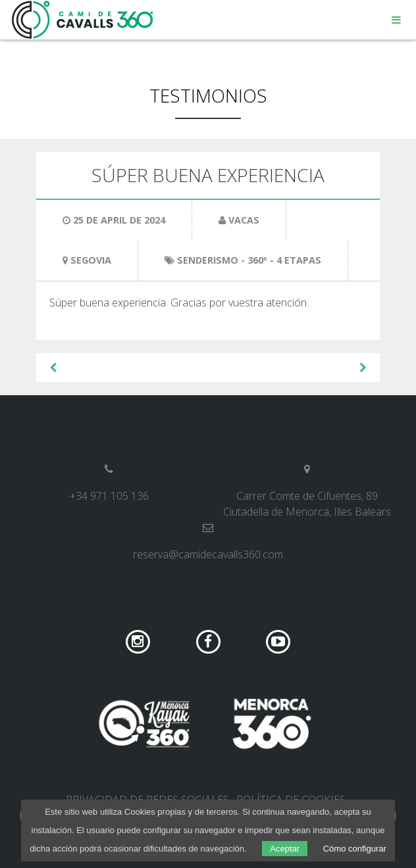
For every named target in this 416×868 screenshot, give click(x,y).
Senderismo (208, 260)
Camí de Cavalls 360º (83, 20)
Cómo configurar (355, 849)
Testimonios (208, 95)
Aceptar (285, 849)
